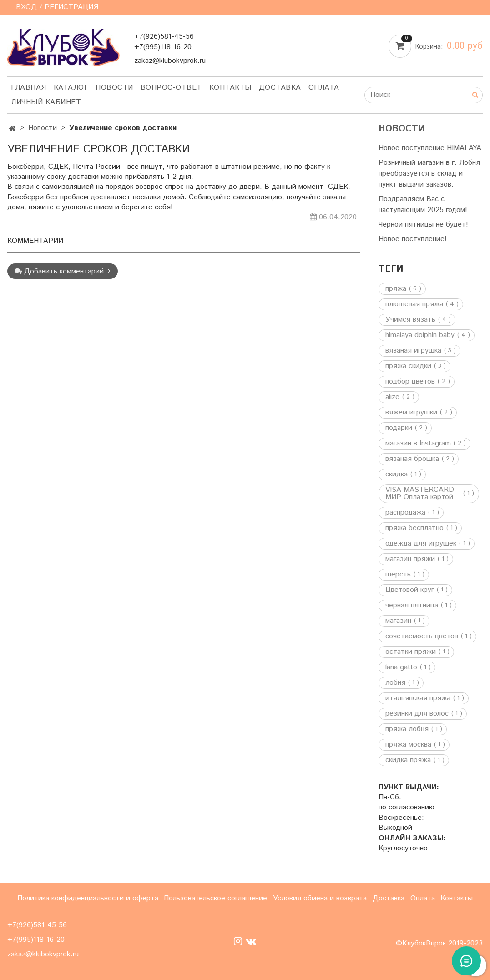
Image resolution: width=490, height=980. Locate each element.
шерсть (398, 575)
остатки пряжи (411, 652)
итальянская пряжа (418, 698)
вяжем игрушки (411, 413)
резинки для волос (417, 714)
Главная (29, 88)
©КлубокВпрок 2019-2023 (439, 944)
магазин (398, 621)
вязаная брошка (412, 459)
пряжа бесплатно (414, 528)
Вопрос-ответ (171, 88)
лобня (395, 683)
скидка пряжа (408, 760)
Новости (114, 88)
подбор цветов (410, 382)
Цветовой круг (410, 590)
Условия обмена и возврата (320, 898)
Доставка (280, 88)
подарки (399, 428)
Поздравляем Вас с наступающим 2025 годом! (423, 205)
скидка (397, 475)
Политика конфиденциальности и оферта (88, 898)
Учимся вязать (410, 320)
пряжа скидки (408, 366)
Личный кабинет (46, 102)
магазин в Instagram (418, 444)
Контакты (230, 88)
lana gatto (401, 667)
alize (392, 397)
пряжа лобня (407, 729)
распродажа (405, 513)
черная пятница (412, 606)
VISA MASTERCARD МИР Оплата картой (420, 494)
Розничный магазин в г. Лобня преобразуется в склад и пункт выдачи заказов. (429, 174)
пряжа (396, 289)
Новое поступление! (413, 239)
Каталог (71, 88)
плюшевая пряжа (414, 304)
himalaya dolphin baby (420, 335)
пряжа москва (408, 745)
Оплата (324, 88)
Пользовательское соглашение (215, 898)
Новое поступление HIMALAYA (430, 148)
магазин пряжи (410, 559)
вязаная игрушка (413, 351)
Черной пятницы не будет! (423, 225)
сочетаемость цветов (422, 636)
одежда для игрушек (421, 544)
